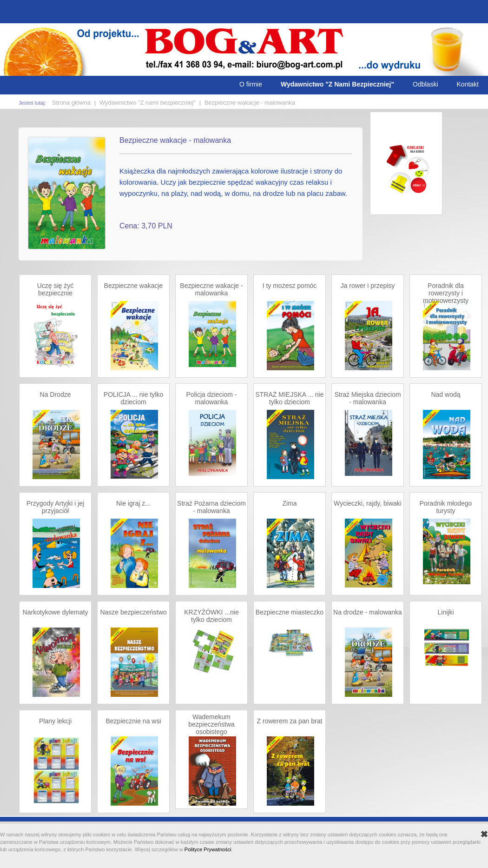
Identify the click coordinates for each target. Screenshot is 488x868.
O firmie (251, 84)
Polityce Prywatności (208, 849)
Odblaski (425, 84)
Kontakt (468, 84)
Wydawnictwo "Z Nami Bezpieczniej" (337, 84)
